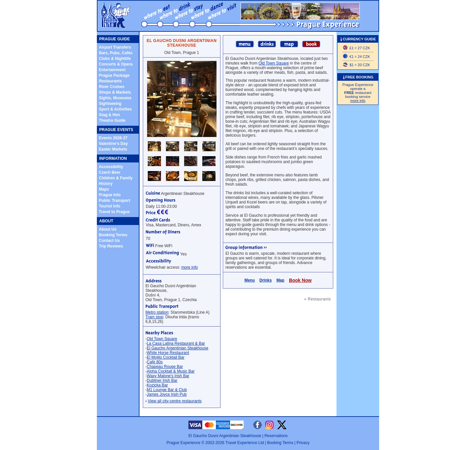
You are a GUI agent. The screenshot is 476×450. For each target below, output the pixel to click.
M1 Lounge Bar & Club (167, 390)
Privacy (303, 443)
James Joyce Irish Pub (167, 394)
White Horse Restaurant (168, 353)
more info (189, 267)
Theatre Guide (112, 120)
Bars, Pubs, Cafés (116, 53)
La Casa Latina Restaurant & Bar (176, 343)
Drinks (266, 280)
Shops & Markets (115, 92)
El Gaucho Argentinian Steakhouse (178, 348)
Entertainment (112, 70)
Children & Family (116, 178)
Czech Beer (110, 172)
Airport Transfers (115, 47)
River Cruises (112, 87)
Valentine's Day (113, 144)
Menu (249, 280)
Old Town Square (162, 339)
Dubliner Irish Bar (162, 381)
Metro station (157, 312)
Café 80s (155, 362)
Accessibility (111, 167)
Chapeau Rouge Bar (165, 367)
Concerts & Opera (116, 64)
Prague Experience (183, 443)
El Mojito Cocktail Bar (166, 357)
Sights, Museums (115, 98)
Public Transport (115, 201)
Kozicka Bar (157, 385)
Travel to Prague (114, 212)
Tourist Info (110, 206)
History (106, 184)
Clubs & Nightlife (115, 59)
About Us (108, 229)
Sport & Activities (115, 109)
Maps (104, 189)
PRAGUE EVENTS (116, 130)
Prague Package (114, 75)
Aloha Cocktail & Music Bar (171, 371)
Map (280, 280)
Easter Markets (113, 149)
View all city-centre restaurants (175, 401)
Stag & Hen (109, 115)
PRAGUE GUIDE (115, 39)
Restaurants (110, 81)
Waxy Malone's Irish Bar (168, 376)
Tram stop (154, 317)
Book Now (300, 280)
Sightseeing (110, 104)
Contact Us (109, 241)
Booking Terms (113, 235)
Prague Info (110, 195)
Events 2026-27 (113, 138)
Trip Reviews (111, 246)
